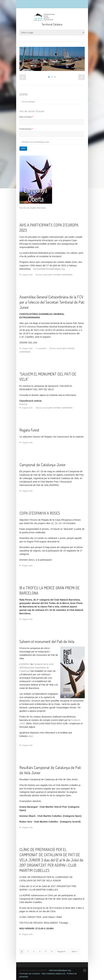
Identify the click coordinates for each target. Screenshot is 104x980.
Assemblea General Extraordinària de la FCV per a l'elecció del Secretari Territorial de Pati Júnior (52, 302)
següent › (62, 951)
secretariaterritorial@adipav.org (49, 269)
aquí (31, 736)
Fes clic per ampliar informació (33, 208)
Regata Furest (29, 430)
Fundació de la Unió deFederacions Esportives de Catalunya (37, 668)
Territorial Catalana (52, 24)
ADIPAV (25, 664)
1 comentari (41, 348)
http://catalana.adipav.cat (53, 974)
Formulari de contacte (30, 974)
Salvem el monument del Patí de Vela (47, 641)
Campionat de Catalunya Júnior (43, 465)
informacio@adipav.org (60, 970)
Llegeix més (27, 275)
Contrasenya (26, 129)
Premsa (23, 404)
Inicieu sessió (42, 275)
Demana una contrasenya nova (36, 142)
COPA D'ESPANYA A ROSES (40, 513)
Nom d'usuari (26, 117)
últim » (75, 951)
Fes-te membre (28, 102)
